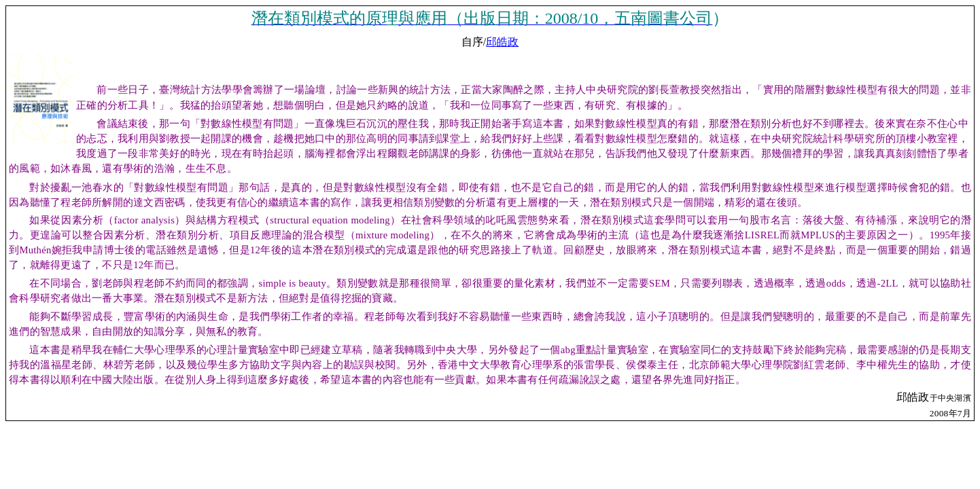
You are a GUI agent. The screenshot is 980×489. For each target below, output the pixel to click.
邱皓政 (502, 42)
